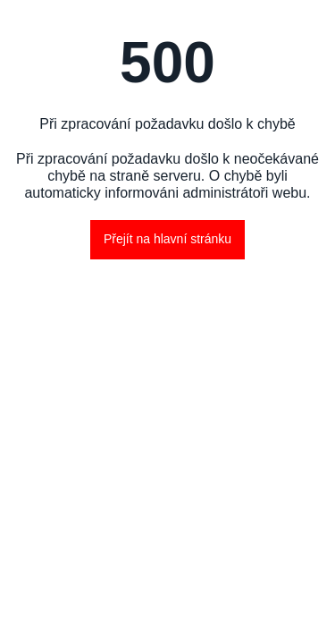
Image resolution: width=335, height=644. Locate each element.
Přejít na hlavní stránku (167, 239)
